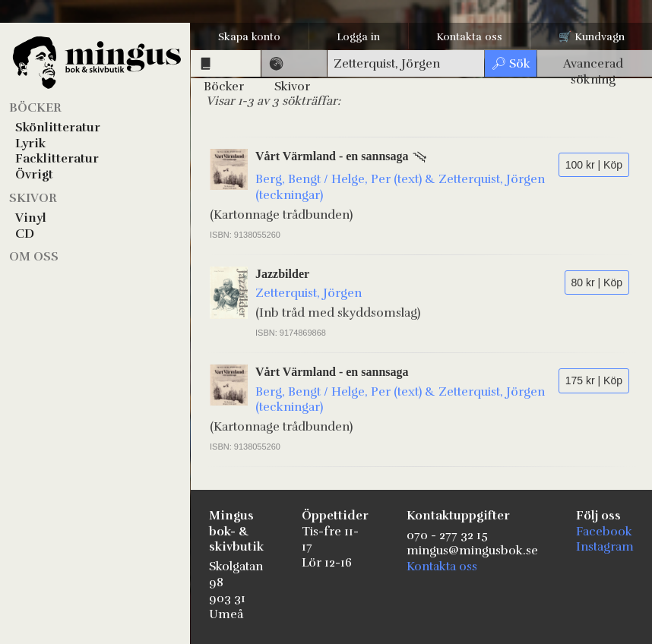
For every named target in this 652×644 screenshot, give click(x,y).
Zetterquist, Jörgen (309, 293)
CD (25, 234)
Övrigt (34, 175)
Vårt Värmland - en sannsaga (332, 156)
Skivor (33, 198)
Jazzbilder (282, 274)
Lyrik (30, 144)
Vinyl (31, 218)
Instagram (605, 547)
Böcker (35, 108)
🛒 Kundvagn (592, 37)
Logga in (358, 37)
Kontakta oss (469, 37)
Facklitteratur (57, 159)
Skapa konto (249, 37)
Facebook (604, 532)
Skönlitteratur (58, 128)
